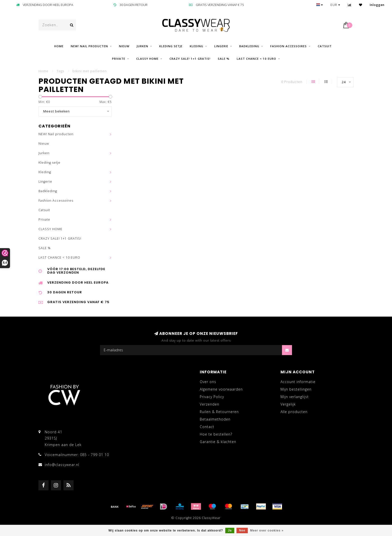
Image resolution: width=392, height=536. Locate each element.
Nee (242, 531)
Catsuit (325, 46)
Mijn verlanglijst (295, 397)
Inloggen (377, 5)
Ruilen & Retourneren (219, 412)
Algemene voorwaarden (221, 389)
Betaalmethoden (215, 419)
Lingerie (221, 46)
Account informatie (298, 382)
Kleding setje (171, 46)
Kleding (196, 46)
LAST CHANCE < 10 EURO (256, 59)
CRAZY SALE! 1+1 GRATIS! (190, 59)
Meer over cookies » (267, 531)
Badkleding (249, 46)
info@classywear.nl (62, 465)
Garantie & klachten (218, 442)
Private (119, 59)
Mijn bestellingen (296, 389)
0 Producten (292, 82)
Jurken (142, 46)
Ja (230, 531)
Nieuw (124, 46)
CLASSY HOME (147, 59)
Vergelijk (288, 404)
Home (59, 46)
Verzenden (209, 404)
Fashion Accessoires (288, 46)
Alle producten (294, 412)
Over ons (208, 382)
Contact (207, 427)
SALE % (224, 59)
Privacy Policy (212, 397)
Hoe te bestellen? (216, 434)
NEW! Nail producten (89, 46)
